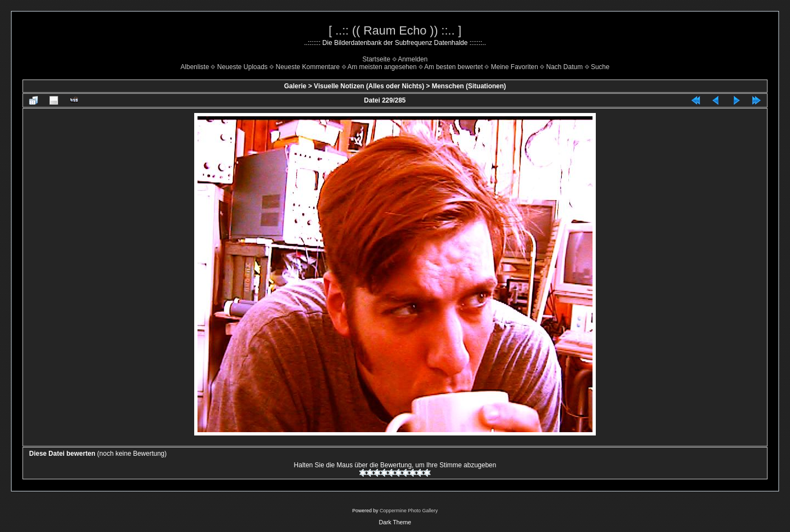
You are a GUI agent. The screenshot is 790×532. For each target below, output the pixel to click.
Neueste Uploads (242, 67)
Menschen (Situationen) (469, 86)
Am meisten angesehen (382, 67)
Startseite (377, 59)
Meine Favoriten (515, 67)
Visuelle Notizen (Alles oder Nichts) (369, 86)
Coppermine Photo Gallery (409, 511)
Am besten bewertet (453, 67)
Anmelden (413, 59)
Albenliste (195, 67)
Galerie (295, 86)
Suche (600, 67)
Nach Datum (565, 67)
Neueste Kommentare (308, 67)
